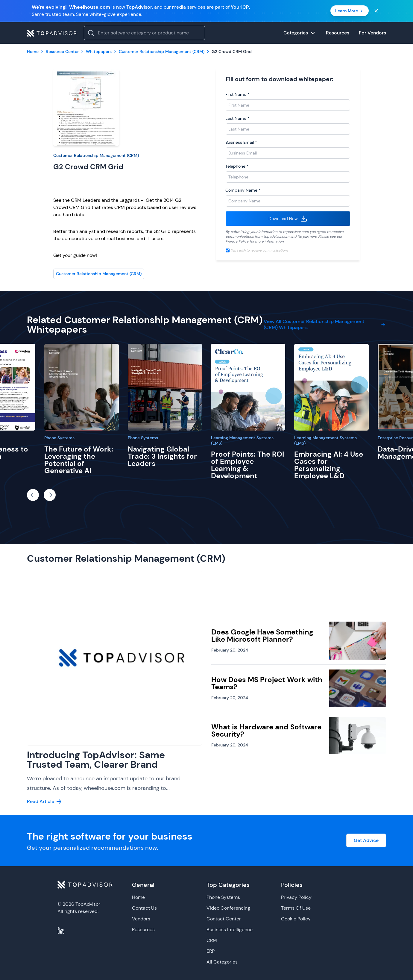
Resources (143, 930)
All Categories (222, 962)
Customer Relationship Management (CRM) (96, 155)
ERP (211, 951)
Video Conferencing (228, 908)
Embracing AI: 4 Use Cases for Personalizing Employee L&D (329, 465)
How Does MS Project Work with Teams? (267, 683)
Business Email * (241, 142)
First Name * (237, 94)
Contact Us (144, 908)
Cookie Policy (296, 919)
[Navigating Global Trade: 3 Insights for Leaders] (165, 387)
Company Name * (243, 190)
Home (138, 897)
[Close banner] (376, 11)
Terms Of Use (296, 908)
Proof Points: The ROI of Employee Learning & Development (248, 465)
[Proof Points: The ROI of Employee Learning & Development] (248, 387)
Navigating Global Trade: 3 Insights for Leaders (162, 456)
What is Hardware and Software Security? (266, 730)
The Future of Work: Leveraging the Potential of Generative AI (79, 460)
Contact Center (224, 919)
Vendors (141, 919)
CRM (212, 940)
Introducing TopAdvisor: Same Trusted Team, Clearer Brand (96, 760)
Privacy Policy (237, 241)
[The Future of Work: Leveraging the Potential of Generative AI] (81, 387)
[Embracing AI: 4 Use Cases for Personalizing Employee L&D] (331, 387)
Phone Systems (59, 438)
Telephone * (237, 166)
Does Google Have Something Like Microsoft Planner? (262, 636)
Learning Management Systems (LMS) (242, 440)
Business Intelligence (230, 930)
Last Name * (237, 118)
